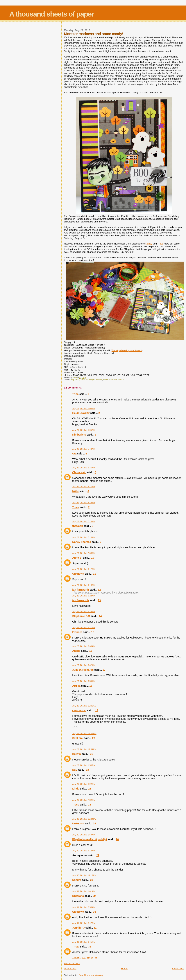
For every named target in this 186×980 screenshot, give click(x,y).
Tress (160, 244)
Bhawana (78, 896)
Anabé (76, 651)
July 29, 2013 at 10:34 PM (84, 819)
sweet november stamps (114, 380)
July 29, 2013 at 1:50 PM (84, 765)
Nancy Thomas (82, 542)
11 (94, 574)
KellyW (77, 754)
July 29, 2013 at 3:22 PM (84, 784)
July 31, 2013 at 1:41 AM (84, 891)
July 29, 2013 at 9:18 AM (84, 585)
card (83, 380)
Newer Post (70, 969)
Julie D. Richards (83, 670)
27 (98, 855)
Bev (75, 770)
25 (94, 823)
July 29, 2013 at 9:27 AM (84, 627)
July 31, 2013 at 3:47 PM (84, 923)
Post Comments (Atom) (91, 975)
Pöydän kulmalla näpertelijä (90, 839)
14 (100, 616)
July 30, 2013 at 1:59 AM (84, 835)
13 (99, 600)
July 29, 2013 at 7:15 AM (84, 521)
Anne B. (77, 558)
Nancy (149, 244)
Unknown (78, 574)
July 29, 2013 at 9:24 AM (84, 596)
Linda (76, 789)
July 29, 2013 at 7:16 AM (84, 537)
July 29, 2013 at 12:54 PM (84, 749)
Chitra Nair (79, 472)
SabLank (78, 738)
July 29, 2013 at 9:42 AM (84, 665)
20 (94, 738)
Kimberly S (79, 435)
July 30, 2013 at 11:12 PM (84, 875)
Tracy (76, 507)
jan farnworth (81, 590)
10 (93, 558)
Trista (76, 947)
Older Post (178, 969)
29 (94, 896)
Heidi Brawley (81, 413)
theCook (77, 526)
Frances (77, 632)
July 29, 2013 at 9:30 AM (84, 646)
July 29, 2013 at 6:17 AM (84, 487)
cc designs (90, 380)
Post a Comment (72, 963)
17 (104, 670)
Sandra (77, 880)
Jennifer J (78, 928)
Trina (75, 394)
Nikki (75, 491)
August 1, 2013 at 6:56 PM (85, 958)
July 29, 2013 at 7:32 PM (84, 800)
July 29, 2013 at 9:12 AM (84, 569)
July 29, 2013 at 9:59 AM (84, 681)
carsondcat (79, 710)
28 (92, 880)
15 (93, 632)
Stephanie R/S (81, 616)
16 (91, 651)
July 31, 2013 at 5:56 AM (84, 907)
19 (97, 710)
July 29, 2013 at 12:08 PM (84, 733)
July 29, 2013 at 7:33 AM (84, 553)
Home (124, 969)
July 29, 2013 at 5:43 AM (84, 449)
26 (117, 839)
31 (95, 928)
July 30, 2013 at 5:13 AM (84, 851)
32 (90, 947)
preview (99, 380)
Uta (74, 454)
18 (91, 686)
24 (90, 805)
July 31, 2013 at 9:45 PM (84, 942)
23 (90, 789)
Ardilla (76, 686)
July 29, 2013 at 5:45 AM (84, 468)
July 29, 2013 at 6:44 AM (84, 503)
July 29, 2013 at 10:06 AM (84, 706)
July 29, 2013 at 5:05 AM (84, 408)
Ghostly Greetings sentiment (127, 350)
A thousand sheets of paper (52, 14)
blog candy (75, 380)
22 (87, 770)
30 (94, 912)
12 (99, 590)
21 (91, 754)
